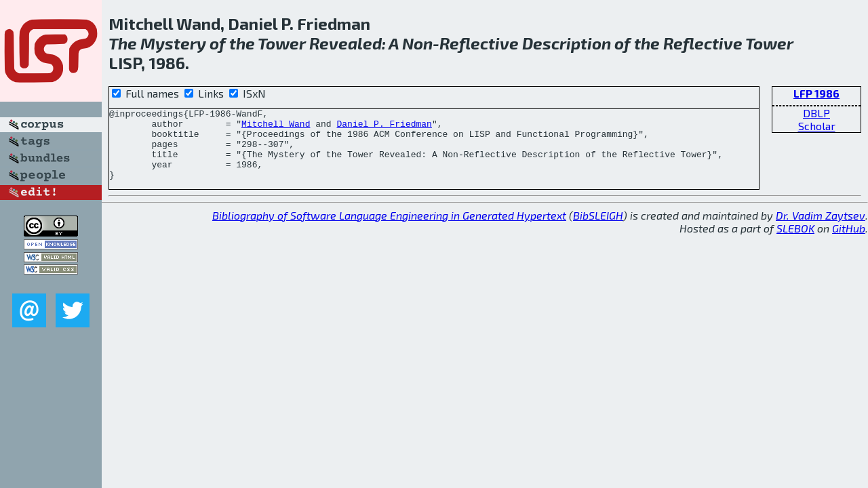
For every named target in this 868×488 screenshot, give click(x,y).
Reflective (479, 43)
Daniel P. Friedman (384, 127)
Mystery (173, 43)
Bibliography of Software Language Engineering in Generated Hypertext (389, 229)
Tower (282, 43)
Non (417, 43)
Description (567, 43)
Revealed (346, 43)
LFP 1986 (816, 93)
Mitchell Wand (276, 127)
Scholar (817, 126)
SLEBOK (795, 242)
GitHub (849, 242)
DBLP (816, 113)
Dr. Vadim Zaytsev (821, 229)
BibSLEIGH (598, 229)
